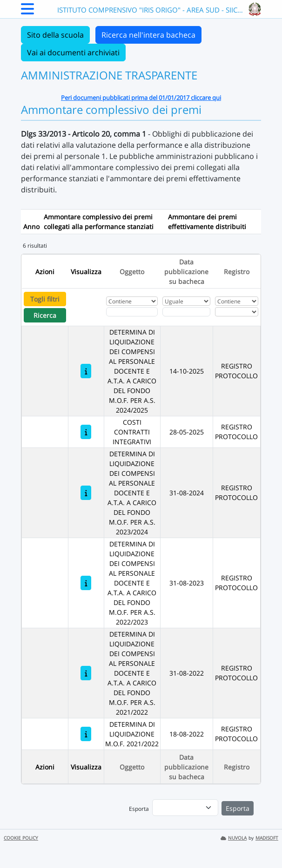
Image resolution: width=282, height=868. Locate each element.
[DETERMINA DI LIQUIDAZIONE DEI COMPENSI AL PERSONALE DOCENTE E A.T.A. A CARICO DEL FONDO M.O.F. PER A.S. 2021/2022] (86, 673)
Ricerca (45, 315)
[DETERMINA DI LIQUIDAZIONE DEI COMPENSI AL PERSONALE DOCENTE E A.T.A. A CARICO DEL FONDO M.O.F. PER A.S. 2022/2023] (86, 583)
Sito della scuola (55, 35)
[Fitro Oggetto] (132, 312)
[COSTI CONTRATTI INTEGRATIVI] (86, 432)
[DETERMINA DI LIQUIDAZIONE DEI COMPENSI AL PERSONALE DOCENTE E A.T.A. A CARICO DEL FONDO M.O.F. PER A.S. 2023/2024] (86, 493)
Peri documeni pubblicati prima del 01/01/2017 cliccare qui (141, 98)
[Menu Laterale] (27, 12)
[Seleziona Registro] (237, 312)
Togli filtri (45, 299)
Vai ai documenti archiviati (73, 53)
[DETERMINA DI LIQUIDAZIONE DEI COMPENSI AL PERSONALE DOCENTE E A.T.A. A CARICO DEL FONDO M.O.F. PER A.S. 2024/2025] (86, 371)
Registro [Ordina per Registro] (237, 272)
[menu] (185, 808)
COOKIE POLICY (21, 838)
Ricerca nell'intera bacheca (148, 35)
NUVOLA (234, 838)
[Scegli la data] (186, 312)
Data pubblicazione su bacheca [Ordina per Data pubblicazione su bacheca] (186, 272)
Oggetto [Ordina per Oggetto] (132, 272)
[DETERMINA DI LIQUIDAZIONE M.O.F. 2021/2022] (86, 734)
